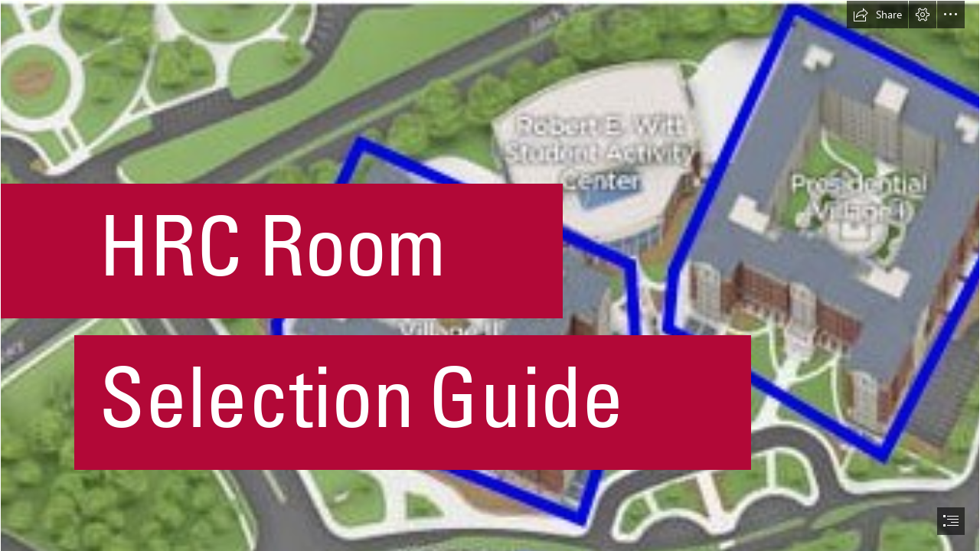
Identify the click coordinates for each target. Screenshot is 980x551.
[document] (490, 275)
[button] (877, 15)
